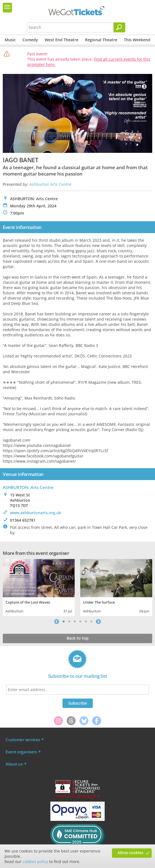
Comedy (30, 40)
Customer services (23, 740)
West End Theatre (62, 40)
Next (98, 622)
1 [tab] (64, 622)
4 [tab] (80, 622)
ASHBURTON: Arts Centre (28, 487)
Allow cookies (130, 853)
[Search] (119, 27)
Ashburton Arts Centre (50, 184)
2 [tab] (69, 622)
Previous (57, 622)
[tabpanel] (39, 587)
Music (10, 40)
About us (14, 764)
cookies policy (35, 861)
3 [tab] (75, 622)
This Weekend (137, 40)
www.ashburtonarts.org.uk (36, 513)
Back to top (78, 638)
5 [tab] (86, 622)
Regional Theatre (101, 40)
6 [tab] (91, 622)
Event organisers (21, 752)
